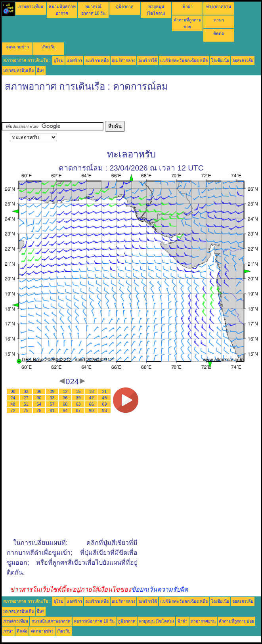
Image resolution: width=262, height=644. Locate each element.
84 (65, 410)
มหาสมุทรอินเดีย (18, 70)
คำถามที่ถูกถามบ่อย (236, 621)
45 (105, 398)
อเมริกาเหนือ (97, 60)
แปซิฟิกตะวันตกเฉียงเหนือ (184, 60)
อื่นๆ (41, 70)
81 (52, 410)
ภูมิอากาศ (125, 6)
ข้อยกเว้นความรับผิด (160, 589)
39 (78, 398)
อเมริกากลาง (123, 60)
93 (105, 410)
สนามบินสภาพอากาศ (51, 621)
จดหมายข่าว (17, 47)
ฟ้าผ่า (187, 6)
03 (26, 391)
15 (78, 391)
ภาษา (219, 20)
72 (13, 410)
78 (39, 410)
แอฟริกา (74, 60)
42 (92, 398)
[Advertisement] (94, 109)
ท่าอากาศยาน (219, 6)
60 (65, 404)
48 (13, 404)
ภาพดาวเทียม (31, 6)
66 (92, 404)
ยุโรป (58, 60)
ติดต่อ (219, 33)
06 (39, 391)
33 (52, 398)
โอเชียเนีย (220, 60)
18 (92, 391)
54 (39, 404)
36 (65, 398)
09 (52, 391)
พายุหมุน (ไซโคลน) (156, 621)
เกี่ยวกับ (49, 47)
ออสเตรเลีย (243, 60)
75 (26, 410)
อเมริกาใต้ (148, 60)
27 (26, 398)
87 (78, 410)
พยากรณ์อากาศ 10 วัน (94, 621)
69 (105, 404)
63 (78, 404)
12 (65, 391)
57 (52, 404)
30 (39, 398)
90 (92, 410)
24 (13, 398)
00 (13, 391)
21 (105, 391)
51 (26, 404)
